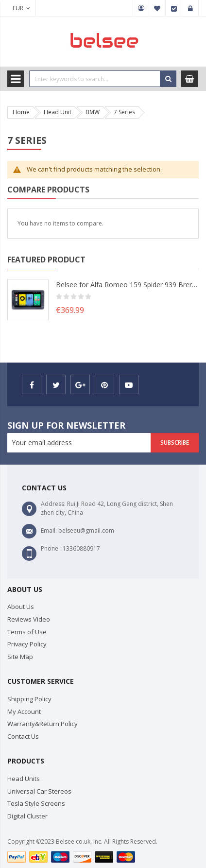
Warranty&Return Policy (43, 724)
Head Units (24, 779)
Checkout (174, 8)
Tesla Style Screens (36, 803)
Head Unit (58, 112)
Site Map (20, 657)
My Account (141, 8)
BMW (93, 112)
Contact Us (23, 736)
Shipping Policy (29, 699)
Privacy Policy (27, 644)
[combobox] (95, 79)
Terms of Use (27, 632)
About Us (21, 607)
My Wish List (157, 8)
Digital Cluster (27, 816)
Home (21, 112)
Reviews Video (29, 619)
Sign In (190, 8)
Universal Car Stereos (39, 791)
